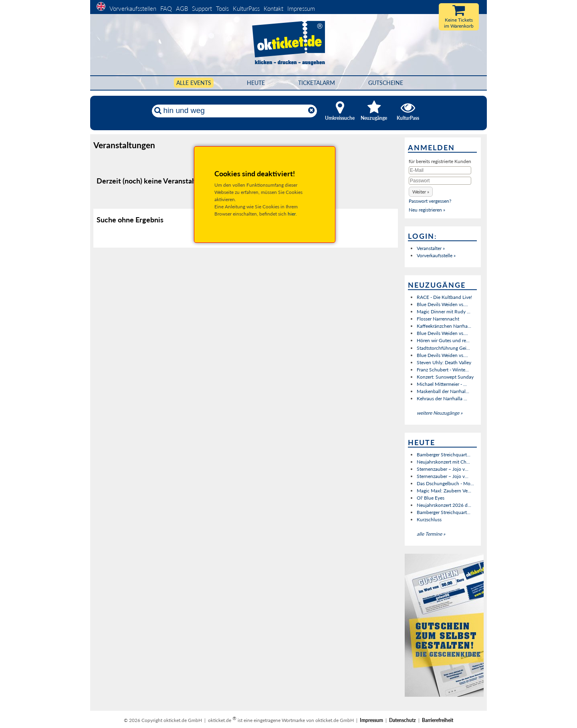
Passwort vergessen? (430, 201)
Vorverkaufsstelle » (436, 255)
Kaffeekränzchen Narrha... (444, 326)
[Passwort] (440, 181)
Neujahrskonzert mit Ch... (443, 462)
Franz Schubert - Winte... (443, 370)
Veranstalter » (431, 248)
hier (292, 214)
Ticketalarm (317, 83)
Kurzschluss (429, 519)
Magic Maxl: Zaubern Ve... (444, 491)
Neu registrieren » (427, 210)
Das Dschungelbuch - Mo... (445, 483)
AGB (182, 8)
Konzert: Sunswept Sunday (445, 377)
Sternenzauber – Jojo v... (443, 469)
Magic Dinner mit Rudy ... (444, 312)
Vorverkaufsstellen (133, 8)
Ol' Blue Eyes (431, 498)
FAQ (166, 8)
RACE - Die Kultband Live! (444, 297)
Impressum (301, 8)
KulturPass (247, 8)
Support (202, 8)
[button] (421, 192)
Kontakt (273, 8)
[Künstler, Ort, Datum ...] (234, 111)
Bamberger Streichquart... (444, 455)
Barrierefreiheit (438, 720)
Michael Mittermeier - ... (442, 384)
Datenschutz (402, 720)
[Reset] (311, 111)
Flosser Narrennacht (438, 319)
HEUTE (256, 83)
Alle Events (194, 83)
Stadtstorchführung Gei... (443, 348)
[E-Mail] (440, 170)
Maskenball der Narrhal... (443, 391)
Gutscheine (386, 83)
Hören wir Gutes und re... (443, 340)
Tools (222, 8)
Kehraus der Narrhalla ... (442, 398)
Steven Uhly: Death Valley (444, 362)
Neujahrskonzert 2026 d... (444, 505)
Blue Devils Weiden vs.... (442, 304)
